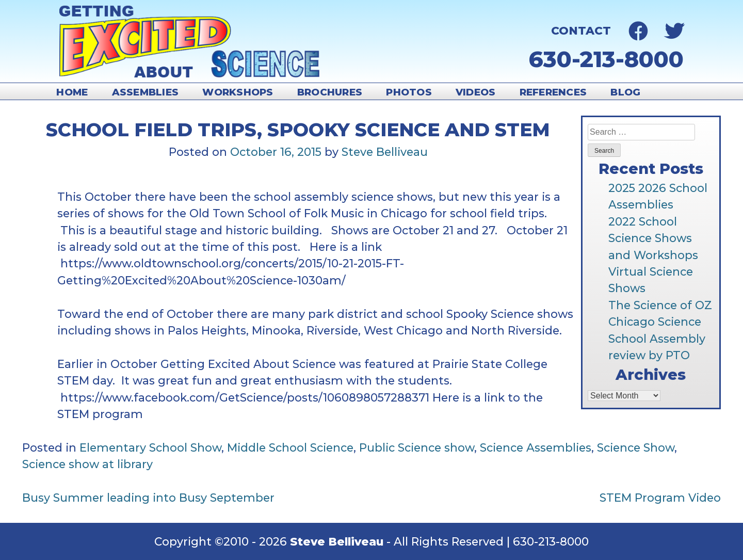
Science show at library (87, 464)
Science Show (636, 447)
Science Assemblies (536, 447)
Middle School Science (290, 447)
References (553, 92)
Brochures (330, 92)
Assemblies (146, 92)
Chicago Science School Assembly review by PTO (657, 338)
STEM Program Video (660, 498)
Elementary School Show (150, 447)
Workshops (238, 92)
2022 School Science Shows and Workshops (653, 238)
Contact (581, 30)
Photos (409, 92)
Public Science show (417, 447)
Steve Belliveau (385, 152)
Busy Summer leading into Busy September (148, 498)
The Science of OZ (660, 305)
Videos (476, 92)
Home (72, 92)
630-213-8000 (606, 59)
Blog (625, 92)
